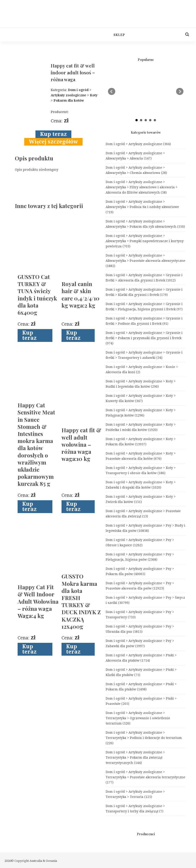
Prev (112, 92)
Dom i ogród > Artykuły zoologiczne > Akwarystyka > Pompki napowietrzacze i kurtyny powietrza (145, 241)
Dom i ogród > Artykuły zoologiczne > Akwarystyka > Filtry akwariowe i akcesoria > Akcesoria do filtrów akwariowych (142, 187)
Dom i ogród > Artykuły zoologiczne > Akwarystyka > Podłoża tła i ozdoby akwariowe (142, 207)
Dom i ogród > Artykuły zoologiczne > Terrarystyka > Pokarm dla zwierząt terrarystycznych (135, 757)
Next (180, 92)
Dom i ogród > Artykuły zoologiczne (138, 144)
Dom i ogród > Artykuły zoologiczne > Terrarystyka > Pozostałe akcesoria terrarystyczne (145, 777)
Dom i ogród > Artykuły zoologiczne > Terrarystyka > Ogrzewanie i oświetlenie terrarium (138, 718)
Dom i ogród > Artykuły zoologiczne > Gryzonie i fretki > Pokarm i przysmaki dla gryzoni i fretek (144, 338)
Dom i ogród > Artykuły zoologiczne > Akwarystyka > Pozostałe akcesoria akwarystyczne (145, 261)
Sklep (119, 35)
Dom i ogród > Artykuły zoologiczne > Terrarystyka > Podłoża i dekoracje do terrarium (144, 738)
